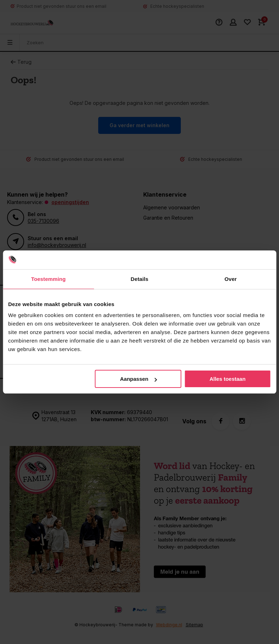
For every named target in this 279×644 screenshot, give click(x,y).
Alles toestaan (228, 379)
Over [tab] (231, 279)
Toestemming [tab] (49, 279)
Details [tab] (140, 279)
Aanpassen (138, 379)
